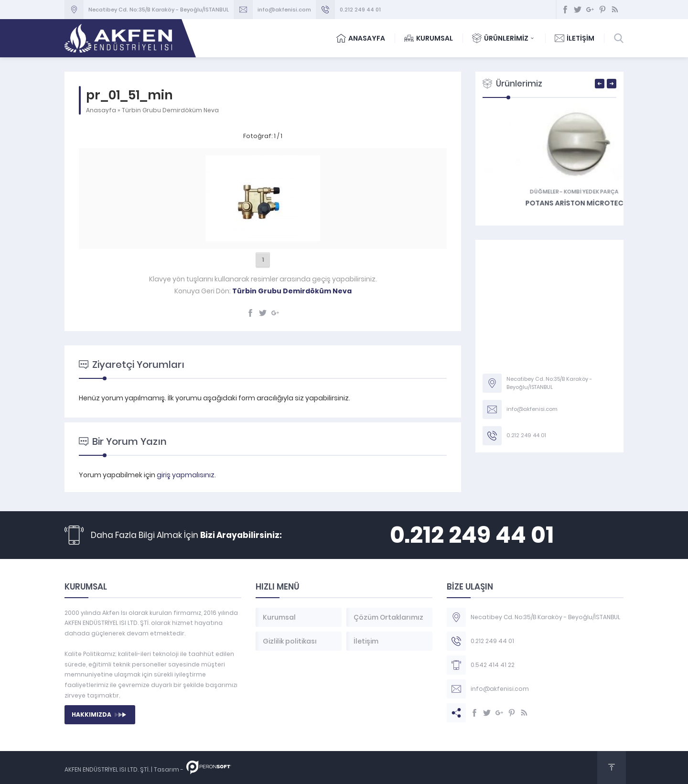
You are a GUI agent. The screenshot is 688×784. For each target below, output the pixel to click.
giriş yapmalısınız (186, 475)
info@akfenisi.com (284, 10)
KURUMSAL (429, 38)
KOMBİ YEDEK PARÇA (566, 192)
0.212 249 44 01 (360, 10)
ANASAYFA (361, 38)
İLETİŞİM (575, 38)
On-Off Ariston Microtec (550, 203)
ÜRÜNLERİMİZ (504, 38)
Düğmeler (520, 192)
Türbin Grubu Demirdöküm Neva (170, 110)
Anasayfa (101, 110)
